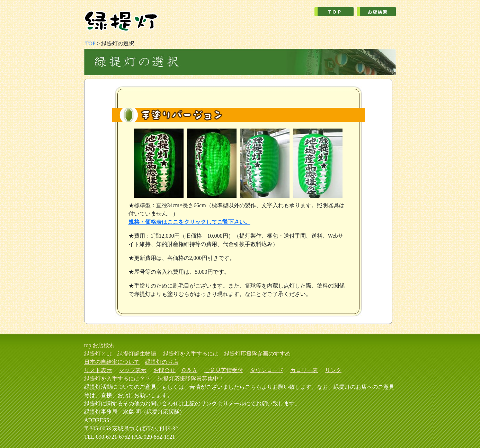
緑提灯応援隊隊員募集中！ (191, 379)
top (88, 345)
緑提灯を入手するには (191, 354)
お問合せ (165, 370)
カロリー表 (304, 370)
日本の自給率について (112, 362)
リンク (333, 370)
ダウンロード (267, 370)
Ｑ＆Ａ (189, 370)
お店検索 (104, 345)
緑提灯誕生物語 (137, 354)
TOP (90, 43)
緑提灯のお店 (162, 362)
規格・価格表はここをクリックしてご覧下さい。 (189, 222)
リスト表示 (98, 370)
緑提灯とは (98, 354)
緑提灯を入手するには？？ (117, 379)
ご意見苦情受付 (224, 370)
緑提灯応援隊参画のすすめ (257, 354)
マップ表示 (133, 370)
